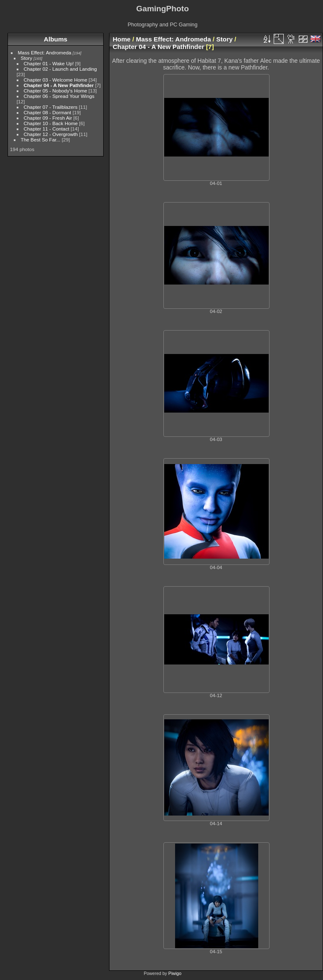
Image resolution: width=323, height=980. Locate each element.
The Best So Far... (41, 140)
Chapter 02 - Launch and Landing (60, 69)
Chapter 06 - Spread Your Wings (59, 96)
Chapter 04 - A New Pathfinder (59, 85)
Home (122, 39)
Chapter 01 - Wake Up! (49, 63)
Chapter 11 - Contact (47, 129)
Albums (56, 39)
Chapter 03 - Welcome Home (56, 80)
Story (27, 58)
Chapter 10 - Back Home (51, 123)
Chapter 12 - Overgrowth (51, 134)
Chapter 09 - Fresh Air (48, 118)
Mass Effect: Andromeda (45, 53)
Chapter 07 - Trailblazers (51, 107)
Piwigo (175, 973)
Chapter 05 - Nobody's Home (56, 91)
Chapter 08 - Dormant (48, 112)
